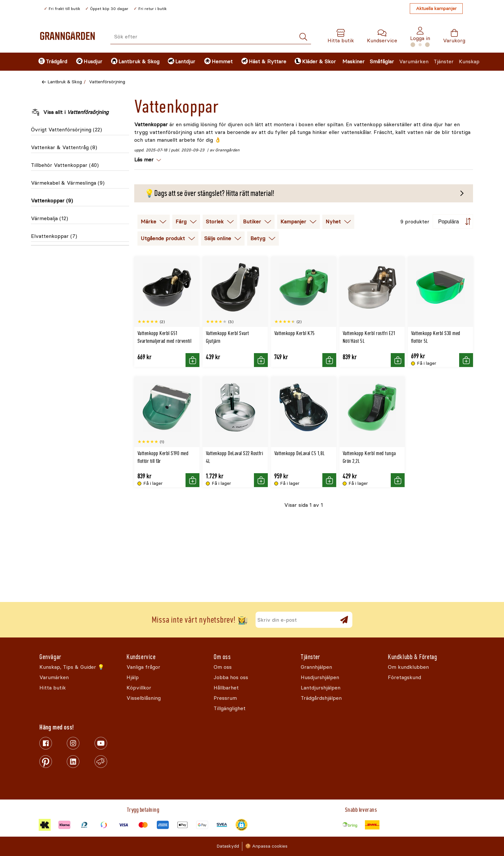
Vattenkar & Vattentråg (64, 147)
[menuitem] (52, 62)
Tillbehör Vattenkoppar (65, 165)
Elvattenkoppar (54, 236)
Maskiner (353, 61)
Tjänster (444, 61)
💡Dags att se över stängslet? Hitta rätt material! (209, 193)
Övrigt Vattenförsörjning (66, 130)
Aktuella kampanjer (436, 9)
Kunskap (469, 61)
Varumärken (414, 61)
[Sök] (303, 37)
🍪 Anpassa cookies (266, 846)
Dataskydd (228, 846)
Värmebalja (50, 218)
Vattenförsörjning (107, 82)
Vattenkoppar (52, 201)
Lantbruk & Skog (65, 82)
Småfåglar (382, 61)
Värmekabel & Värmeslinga (68, 183)
